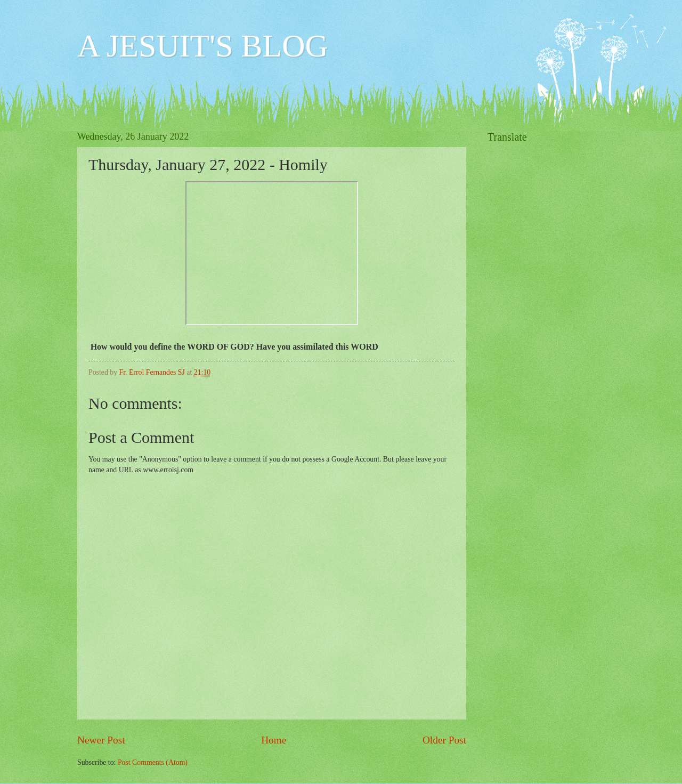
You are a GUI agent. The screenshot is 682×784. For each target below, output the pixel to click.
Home (274, 740)
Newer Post (101, 740)
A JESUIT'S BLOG (203, 46)
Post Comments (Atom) (153, 762)
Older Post (444, 740)
